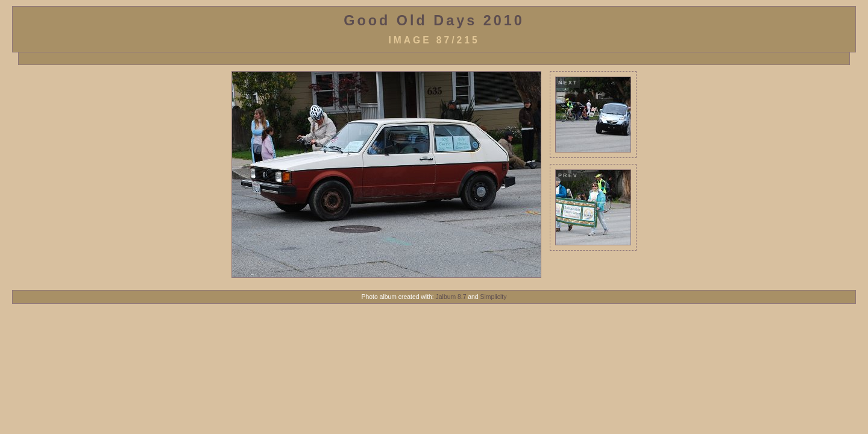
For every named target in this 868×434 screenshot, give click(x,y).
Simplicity (494, 297)
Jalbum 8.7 (451, 297)
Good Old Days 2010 (434, 20)
